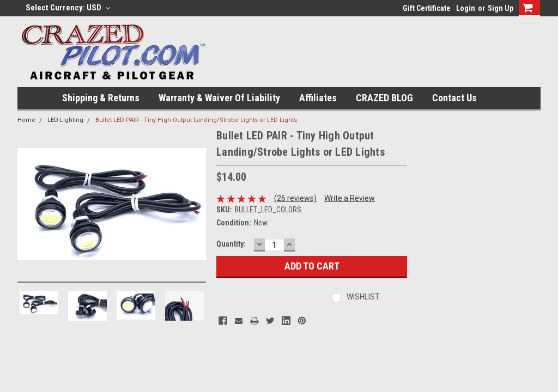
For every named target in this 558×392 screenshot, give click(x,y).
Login (466, 8)
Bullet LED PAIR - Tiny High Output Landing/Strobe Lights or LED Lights (196, 120)
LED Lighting (65, 120)
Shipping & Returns (101, 98)
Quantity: (231, 244)
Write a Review (350, 198)
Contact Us (454, 98)
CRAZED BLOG (384, 98)
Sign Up (501, 8)
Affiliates (318, 98)
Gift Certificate (427, 8)
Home (26, 120)
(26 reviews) (295, 198)
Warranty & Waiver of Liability (219, 98)
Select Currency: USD (68, 8)
